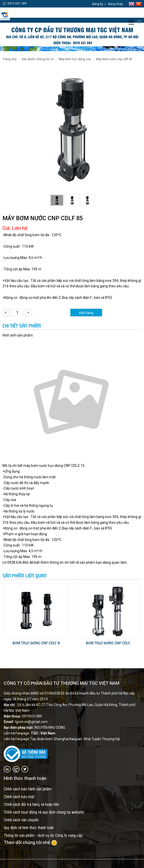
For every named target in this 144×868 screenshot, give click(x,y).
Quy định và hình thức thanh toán (29, 828)
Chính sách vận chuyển (21, 820)
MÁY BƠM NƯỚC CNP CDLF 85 (114, 59)
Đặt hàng (86, 313)
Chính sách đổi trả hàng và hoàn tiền (31, 804)
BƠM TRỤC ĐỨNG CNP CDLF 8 (36, 643)
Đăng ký (98, 4)
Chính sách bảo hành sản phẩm (28, 789)
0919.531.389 (17, 3)
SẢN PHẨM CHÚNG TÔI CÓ (38, 59)
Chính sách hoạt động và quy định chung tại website (44, 812)
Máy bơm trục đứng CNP (75, 59)
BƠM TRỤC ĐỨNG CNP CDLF (108, 643)
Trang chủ (9, 59)
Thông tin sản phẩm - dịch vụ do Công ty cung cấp (43, 835)
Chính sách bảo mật (19, 797)
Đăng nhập (115, 4)
